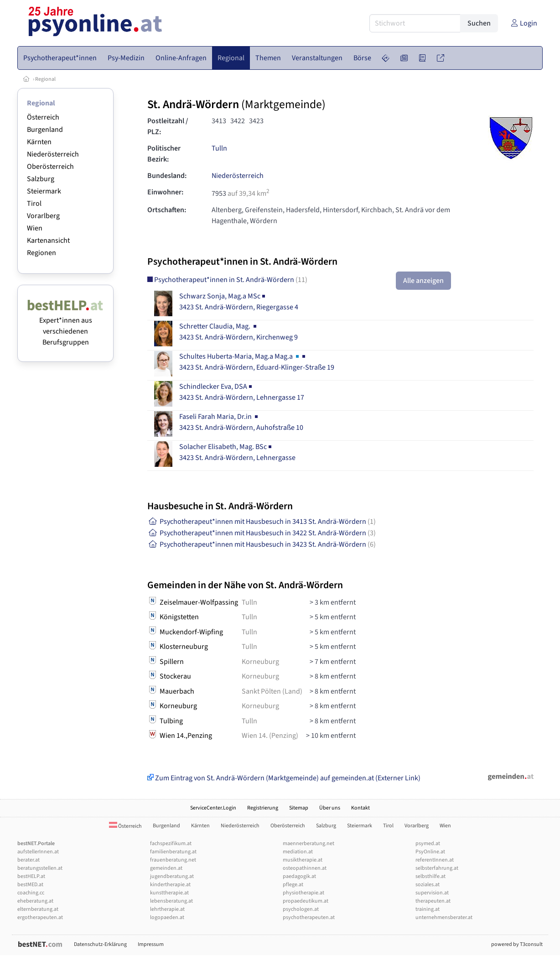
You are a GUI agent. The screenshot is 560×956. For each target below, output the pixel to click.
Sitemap (299, 808)
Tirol (34, 204)
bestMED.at (30, 885)
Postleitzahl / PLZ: (168, 126)
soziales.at (428, 885)
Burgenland (45, 130)
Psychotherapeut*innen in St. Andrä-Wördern (227, 280)
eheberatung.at (35, 901)
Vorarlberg (43, 216)
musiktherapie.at (303, 860)
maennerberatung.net (309, 844)
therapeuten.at (433, 901)
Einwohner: (165, 192)
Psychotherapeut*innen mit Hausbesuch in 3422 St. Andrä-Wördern (262, 533)
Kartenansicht (48, 240)
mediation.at (298, 852)
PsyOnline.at (430, 852)
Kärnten (39, 142)
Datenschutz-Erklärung (100, 944)
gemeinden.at (166, 868)
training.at (428, 909)
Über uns (330, 808)
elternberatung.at (38, 909)
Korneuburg (260, 662)
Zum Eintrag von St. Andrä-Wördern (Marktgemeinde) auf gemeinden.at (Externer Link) (284, 778)
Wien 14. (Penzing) (270, 736)
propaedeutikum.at (306, 901)
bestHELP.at (31, 876)
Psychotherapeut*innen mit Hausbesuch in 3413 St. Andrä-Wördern (262, 522)
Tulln (219, 148)
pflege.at (293, 885)
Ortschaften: (167, 210)
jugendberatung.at (172, 876)
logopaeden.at (167, 917)
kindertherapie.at (170, 885)
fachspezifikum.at (171, 844)
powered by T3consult (517, 944)
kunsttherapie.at (169, 893)
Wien (35, 228)
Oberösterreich (50, 167)
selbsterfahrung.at (437, 868)
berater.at (29, 860)
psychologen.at (301, 909)
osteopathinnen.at (305, 868)
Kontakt (360, 808)
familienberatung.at (173, 852)
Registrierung (263, 808)
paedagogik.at (299, 876)
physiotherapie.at (303, 893)
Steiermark (44, 191)
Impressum (151, 944)
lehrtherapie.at (167, 909)
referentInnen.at (435, 860)
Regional (45, 79)
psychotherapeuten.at (309, 917)
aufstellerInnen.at (38, 852)
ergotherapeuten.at (40, 917)
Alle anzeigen (423, 281)
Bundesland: (167, 176)
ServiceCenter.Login (213, 808)
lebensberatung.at (171, 901)
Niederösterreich (53, 154)
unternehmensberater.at (444, 917)
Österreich (43, 117)
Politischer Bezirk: (164, 154)
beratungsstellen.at (40, 868)
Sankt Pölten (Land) (272, 691)
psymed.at (428, 844)
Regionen (41, 253)
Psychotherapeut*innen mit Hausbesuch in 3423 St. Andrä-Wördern (262, 544)
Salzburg (41, 179)
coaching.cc (31, 893)
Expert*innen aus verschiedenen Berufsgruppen (65, 326)
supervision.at (432, 893)
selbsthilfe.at (430, 876)
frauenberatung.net (173, 860)
